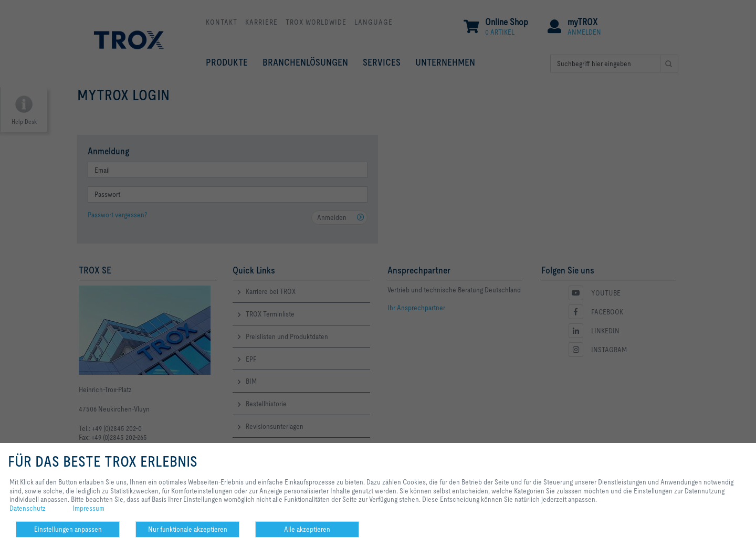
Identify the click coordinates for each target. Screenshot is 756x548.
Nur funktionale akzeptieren (188, 529)
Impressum (88, 508)
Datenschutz (28, 508)
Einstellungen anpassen (68, 529)
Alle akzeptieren (307, 529)
